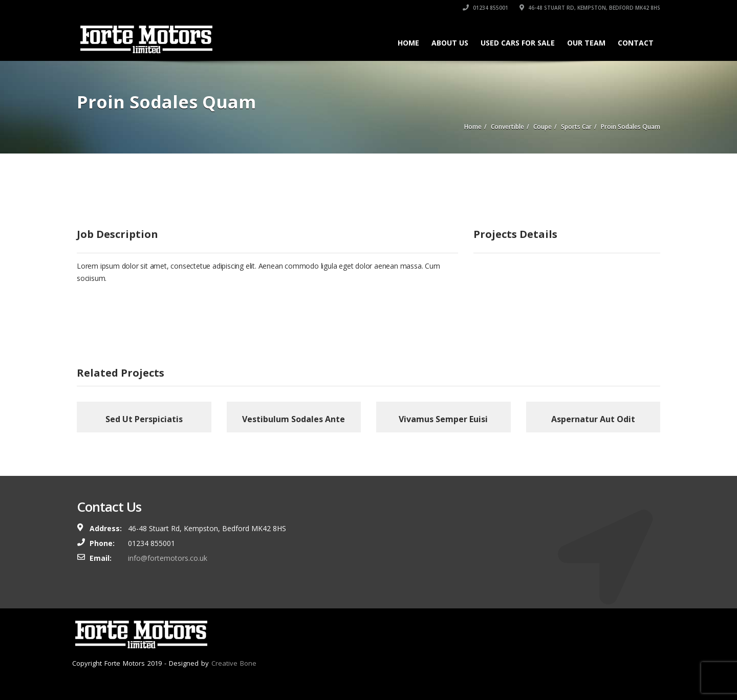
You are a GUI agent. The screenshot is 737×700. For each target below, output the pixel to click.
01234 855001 (485, 8)
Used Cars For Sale (518, 43)
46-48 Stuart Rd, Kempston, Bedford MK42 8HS (590, 8)
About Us (450, 43)
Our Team (586, 43)
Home (408, 43)
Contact (636, 43)
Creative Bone (234, 663)
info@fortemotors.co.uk (168, 558)
